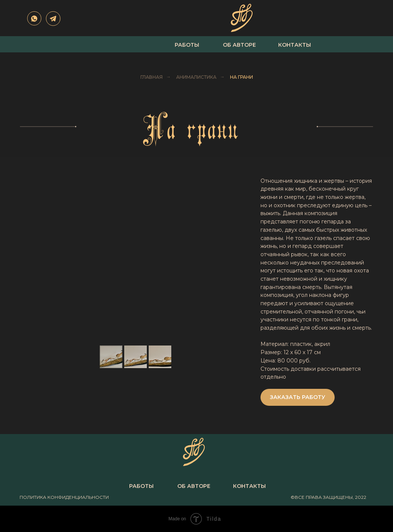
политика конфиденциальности (64, 497)
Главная (152, 77)
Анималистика (196, 77)
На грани (241, 77)
